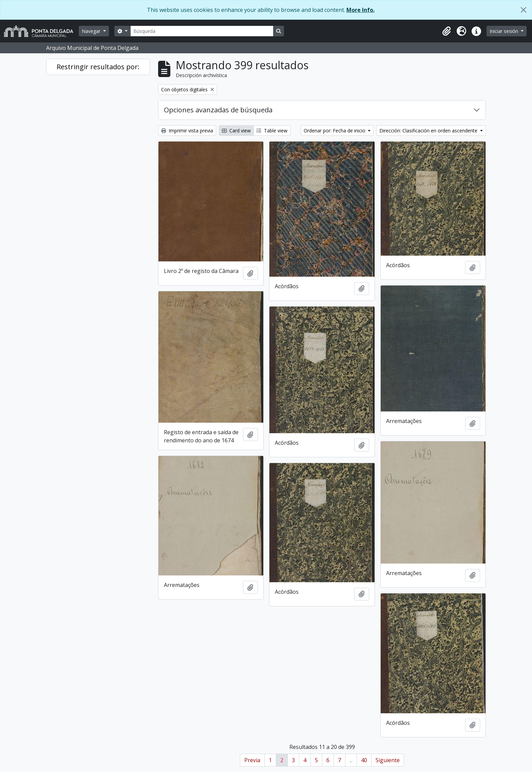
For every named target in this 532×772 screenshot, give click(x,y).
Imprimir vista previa (187, 131)
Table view (272, 131)
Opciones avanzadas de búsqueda (218, 110)
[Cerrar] (524, 10)
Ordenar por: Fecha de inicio (335, 131)
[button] (446, 31)
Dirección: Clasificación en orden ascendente (429, 131)
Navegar (92, 31)
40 (364, 760)
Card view (236, 131)
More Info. (360, 10)
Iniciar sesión (505, 31)
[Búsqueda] (202, 31)
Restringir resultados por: (98, 67)
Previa (252, 760)
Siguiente (388, 760)
